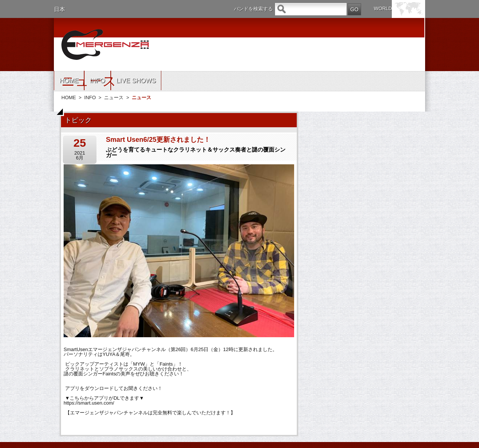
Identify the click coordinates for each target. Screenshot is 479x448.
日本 (60, 9)
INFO (97, 81)
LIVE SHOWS (136, 81)
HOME (69, 81)
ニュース (114, 97)
